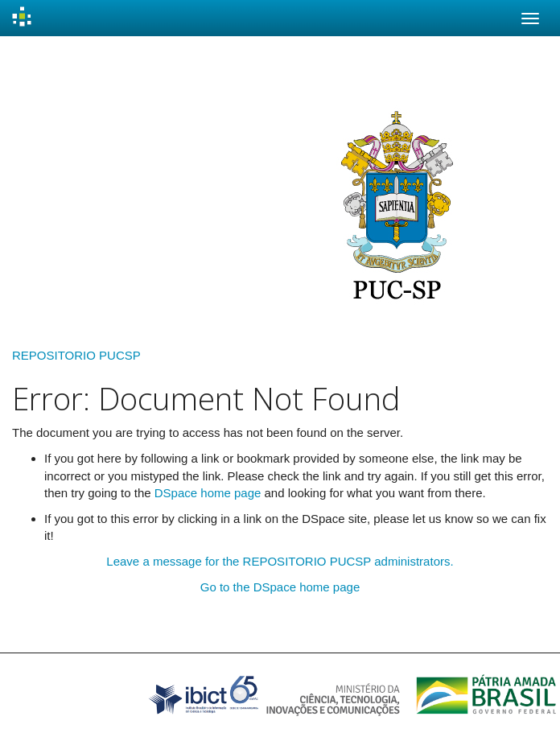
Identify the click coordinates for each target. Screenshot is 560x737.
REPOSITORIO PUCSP (76, 355)
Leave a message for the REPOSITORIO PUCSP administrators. (280, 561)
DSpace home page (208, 493)
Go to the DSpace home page (280, 587)
